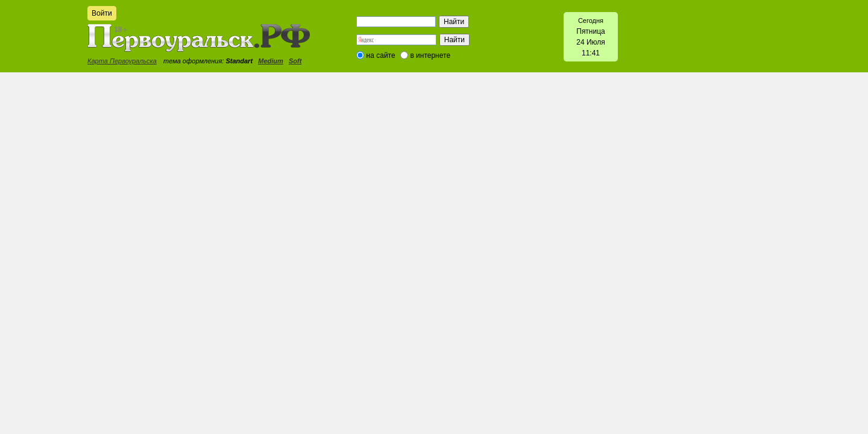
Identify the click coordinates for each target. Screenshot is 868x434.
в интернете (430, 55)
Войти (102, 13)
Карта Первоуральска (122, 61)
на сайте (381, 55)
